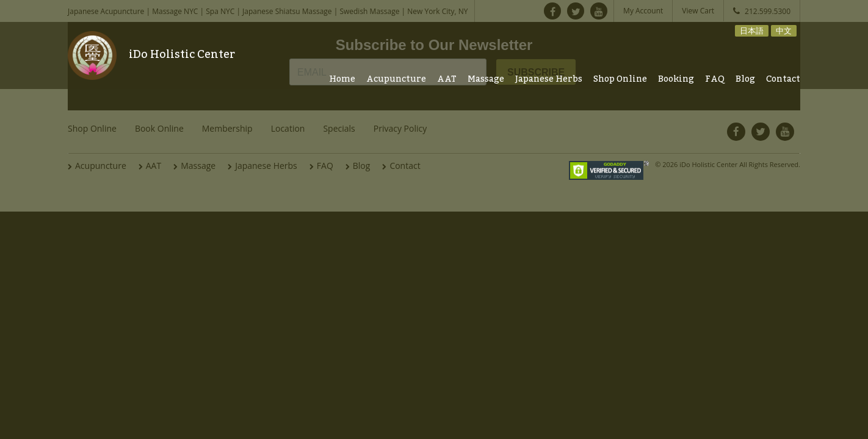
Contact (783, 79)
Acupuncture (396, 79)
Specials (339, 128)
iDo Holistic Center (182, 54)
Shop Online (620, 79)
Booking (676, 79)
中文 (784, 30)
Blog (745, 79)
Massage (486, 79)
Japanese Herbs (549, 79)
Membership (227, 128)
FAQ (715, 79)
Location (288, 128)
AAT (447, 79)
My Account (643, 11)
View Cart (698, 11)
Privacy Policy (400, 128)
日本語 (752, 30)
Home (342, 79)
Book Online (159, 128)
